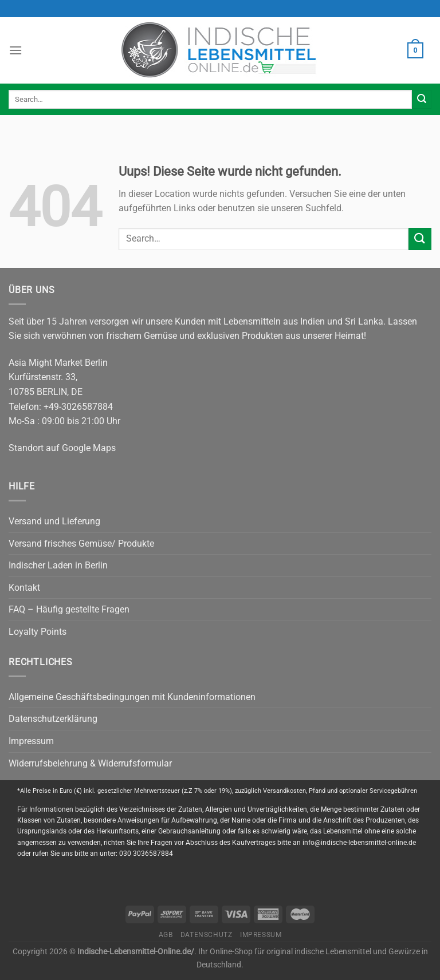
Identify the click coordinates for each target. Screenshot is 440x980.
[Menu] (15, 50)
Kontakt (24, 588)
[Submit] (422, 100)
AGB (166, 935)
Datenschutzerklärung (53, 719)
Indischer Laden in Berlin (58, 565)
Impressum (31, 741)
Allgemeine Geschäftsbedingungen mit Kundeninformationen (132, 697)
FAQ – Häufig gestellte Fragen (69, 609)
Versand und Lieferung (54, 521)
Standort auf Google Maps (62, 448)
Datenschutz (207, 935)
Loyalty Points (38, 632)
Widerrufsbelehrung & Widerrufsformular (90, 763)
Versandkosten (284, 791)
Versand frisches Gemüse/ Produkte (81, 544)
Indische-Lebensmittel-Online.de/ (136, 952)
